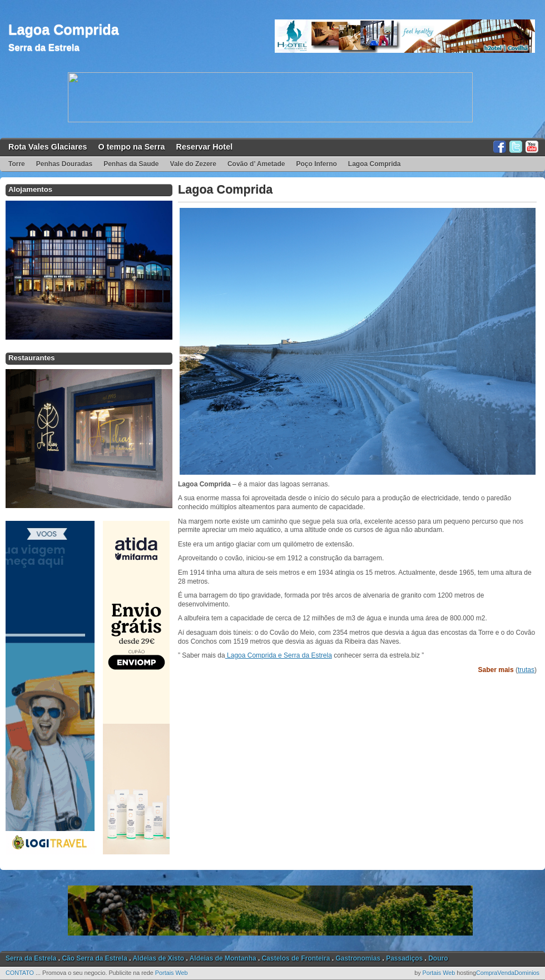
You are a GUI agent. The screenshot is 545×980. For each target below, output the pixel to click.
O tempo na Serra (132, 147)
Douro (438, 958)
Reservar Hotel (205, 147)
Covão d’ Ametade (256, 164)
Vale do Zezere (193, 164)
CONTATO (20, 973)
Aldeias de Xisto (158, 958)
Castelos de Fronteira (296, 958)
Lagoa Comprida (64, 29)
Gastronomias (358, 958)
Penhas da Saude (131, 164)
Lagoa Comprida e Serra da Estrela (279, 655)
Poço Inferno (317, 164)
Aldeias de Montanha (223, 958)
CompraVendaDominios (508, 973)
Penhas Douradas (64, 164)
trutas (526, 670)
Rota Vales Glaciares (48, 147)
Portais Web (172, 973)
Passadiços (404, 958)
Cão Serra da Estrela (94, 958)
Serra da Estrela (44, 48)
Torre (17, 164)
